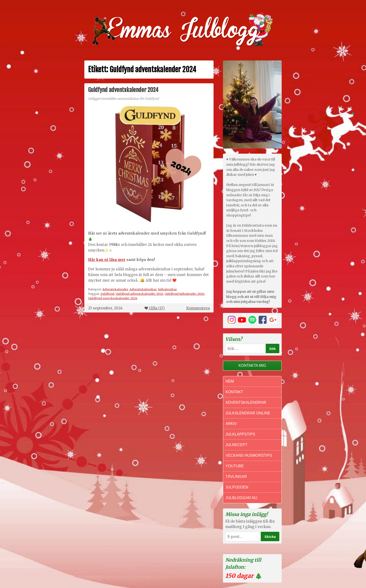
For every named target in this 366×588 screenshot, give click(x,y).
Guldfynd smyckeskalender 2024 (113, 298)
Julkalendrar (167, 289)
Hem (230, 381)
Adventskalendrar (143, 289)
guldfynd (107, 294)
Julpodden (237, 487)
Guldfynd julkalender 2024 (185, 294)
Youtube (235, 466)
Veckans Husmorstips (249, 455)
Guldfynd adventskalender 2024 (123, 90)
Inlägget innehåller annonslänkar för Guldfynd (123, 99)
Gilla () (155, 308)
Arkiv (231, 424)
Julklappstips (240, 434)
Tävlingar (236, 477)
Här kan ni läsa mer (107, 260)
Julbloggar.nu (241, 498)
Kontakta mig (252, 366)
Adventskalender (115, 289)
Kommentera (198, 308)
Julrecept (236, 445)
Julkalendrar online (248, 413)
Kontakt (234, 392)
